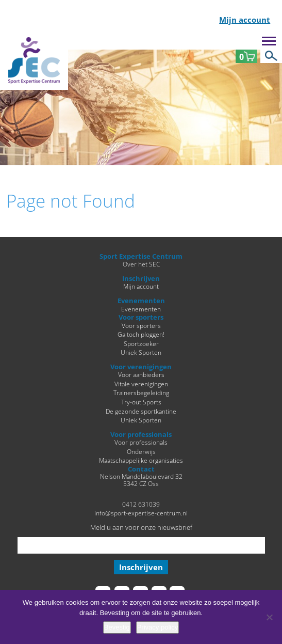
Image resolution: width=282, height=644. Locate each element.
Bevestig (117, 627)
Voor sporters (141, 325)
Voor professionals (141, 442)
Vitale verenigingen (141, 384)
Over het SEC (141, 264)
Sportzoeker (141, 343)
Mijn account (245, 20)
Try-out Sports (141, 402)
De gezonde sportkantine (141, 411)
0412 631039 (141, 504)
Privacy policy (157, 627)
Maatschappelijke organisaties (141, 460)
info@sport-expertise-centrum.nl (141, 513)
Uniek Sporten (141, 352)
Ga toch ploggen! (141, 334)
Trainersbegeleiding (141, 392)
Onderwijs (141, 451)
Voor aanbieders (141, 374)
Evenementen (141, 309)
